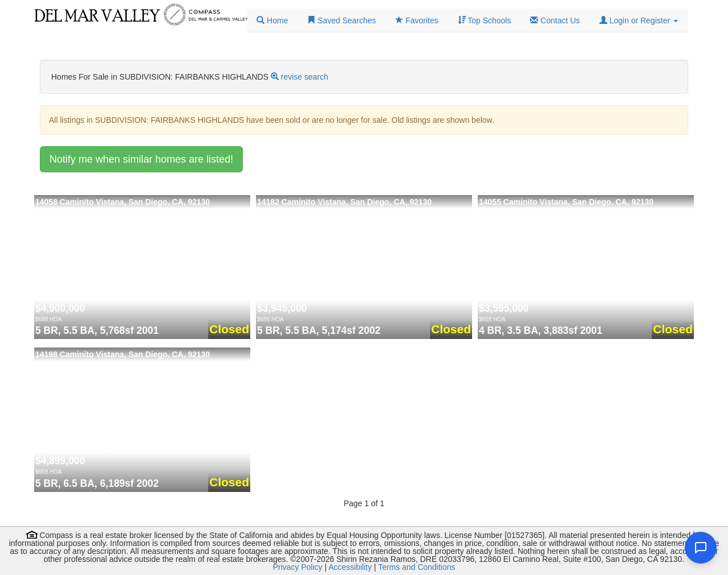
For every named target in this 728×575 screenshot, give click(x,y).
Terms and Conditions (417, 567)
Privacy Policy (298, 567)
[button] (639, 20)
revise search (305, 77)
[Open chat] (701, 548)
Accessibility (350, 567)
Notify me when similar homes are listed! (141, 159)
